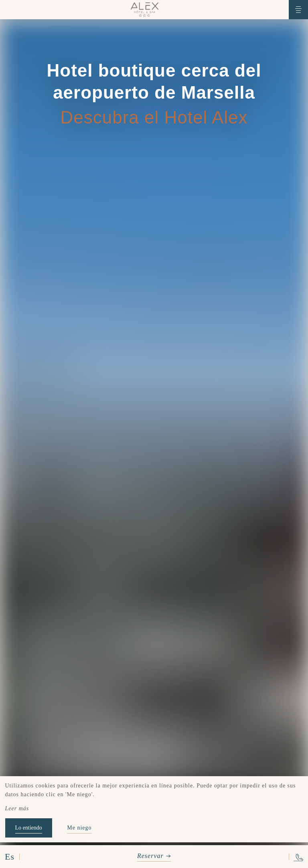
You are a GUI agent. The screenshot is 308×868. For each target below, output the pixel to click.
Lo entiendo (29, 828)
